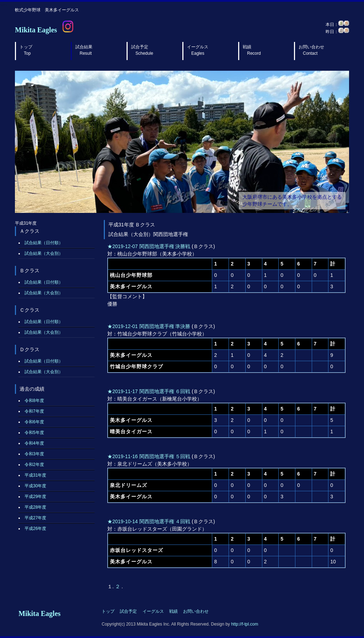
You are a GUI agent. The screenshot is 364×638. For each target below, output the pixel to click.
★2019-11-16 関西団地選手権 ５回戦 (149, 456)
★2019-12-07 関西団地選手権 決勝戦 (149, 246)
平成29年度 (35, 497)
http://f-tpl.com (245, 624)
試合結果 (84, 50)
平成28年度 (35, 507)
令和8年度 (34, 401)
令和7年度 (34, 411)
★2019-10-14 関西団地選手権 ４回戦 (149, 521)
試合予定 (142, 50)
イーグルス (198, 50)
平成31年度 (35, 475)
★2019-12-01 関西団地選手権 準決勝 (149, 326)
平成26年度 (35, 529)
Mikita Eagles (36, 30)
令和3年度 (34, 454)
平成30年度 (35, 486)
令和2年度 (34, 465)
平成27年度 (35, 518)
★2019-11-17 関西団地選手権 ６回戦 (149, 391)
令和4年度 (34, 443)
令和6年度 (34, 422)
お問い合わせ (311, 50)
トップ (26, 50)
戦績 (252, 50)
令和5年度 (34, 433)
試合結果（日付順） (44, 243)
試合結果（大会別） (44, 253)
